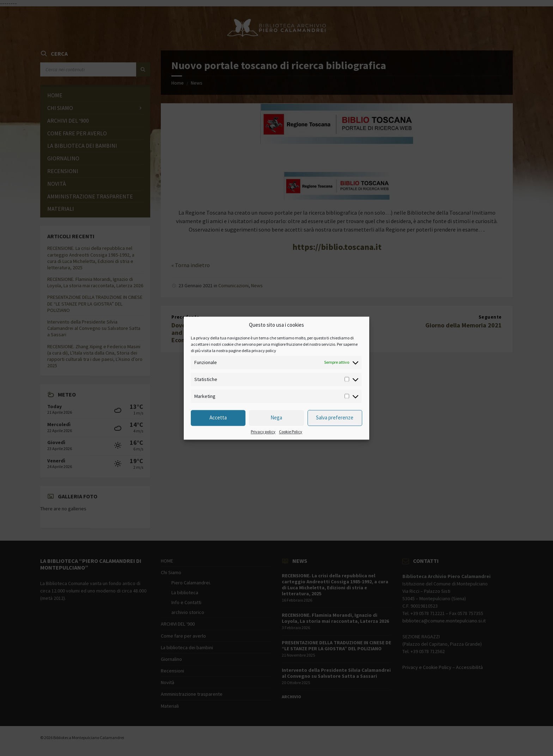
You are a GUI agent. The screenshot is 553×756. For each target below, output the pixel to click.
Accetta (218, 418)
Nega (276, 418)
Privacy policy (263, 432)
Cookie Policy (291, 432)
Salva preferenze (335, 418)
